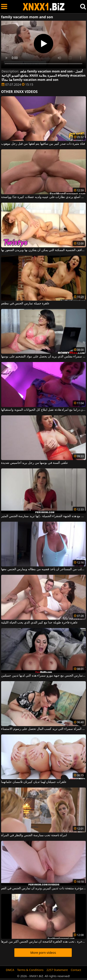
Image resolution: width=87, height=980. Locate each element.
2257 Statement (57, 970)
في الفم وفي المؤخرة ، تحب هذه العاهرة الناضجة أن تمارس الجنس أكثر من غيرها (43, 942)
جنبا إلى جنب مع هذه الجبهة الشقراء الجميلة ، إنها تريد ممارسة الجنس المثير (43, 516)
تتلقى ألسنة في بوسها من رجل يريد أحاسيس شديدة (34, 463)
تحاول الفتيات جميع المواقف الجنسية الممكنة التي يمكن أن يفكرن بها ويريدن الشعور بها (43, 250)
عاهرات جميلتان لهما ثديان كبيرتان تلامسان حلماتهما (34, 782)
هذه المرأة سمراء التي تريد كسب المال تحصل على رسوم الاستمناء (43, 729)
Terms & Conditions (30, 970)
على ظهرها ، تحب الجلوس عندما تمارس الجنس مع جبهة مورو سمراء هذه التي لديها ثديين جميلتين (43, 676)
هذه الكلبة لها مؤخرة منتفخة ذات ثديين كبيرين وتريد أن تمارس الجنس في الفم (43, 888)
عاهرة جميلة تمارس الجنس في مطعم (25, 303)
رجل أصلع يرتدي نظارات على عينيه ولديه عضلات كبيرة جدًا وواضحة (43, 197)
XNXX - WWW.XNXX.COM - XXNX (44, 7)
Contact (76, 970)
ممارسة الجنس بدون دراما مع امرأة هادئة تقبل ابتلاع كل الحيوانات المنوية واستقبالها (43, 410)
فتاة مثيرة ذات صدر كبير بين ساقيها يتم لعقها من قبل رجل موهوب (43, 144)
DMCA (10, 970)
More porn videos (43, 953)
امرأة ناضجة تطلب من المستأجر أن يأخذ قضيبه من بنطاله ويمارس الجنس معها (43, 569)
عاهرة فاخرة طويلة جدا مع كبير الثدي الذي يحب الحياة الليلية (39, 623)
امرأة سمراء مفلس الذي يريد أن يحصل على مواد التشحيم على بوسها (43, 357)
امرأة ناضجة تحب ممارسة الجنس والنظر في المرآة (34, 835)
